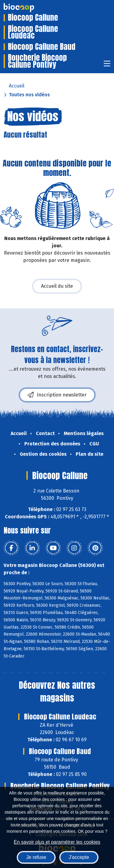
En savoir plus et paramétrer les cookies (57, 842)
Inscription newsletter (57, 395)
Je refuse (36, 857)
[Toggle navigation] (107, 65)
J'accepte (79, 857)
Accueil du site (57, 286)
